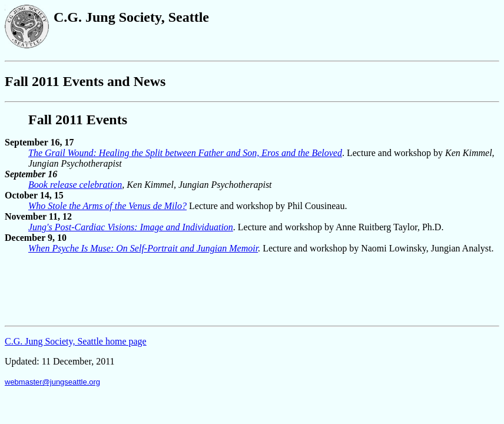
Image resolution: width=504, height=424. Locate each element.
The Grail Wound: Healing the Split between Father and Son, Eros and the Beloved (185, 153)
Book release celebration (75, 185)
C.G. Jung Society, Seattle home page (76, 341)
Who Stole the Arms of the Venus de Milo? (107, 206)
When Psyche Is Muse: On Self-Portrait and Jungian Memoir (143, 248)
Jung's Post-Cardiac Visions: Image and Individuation (131, 227)
